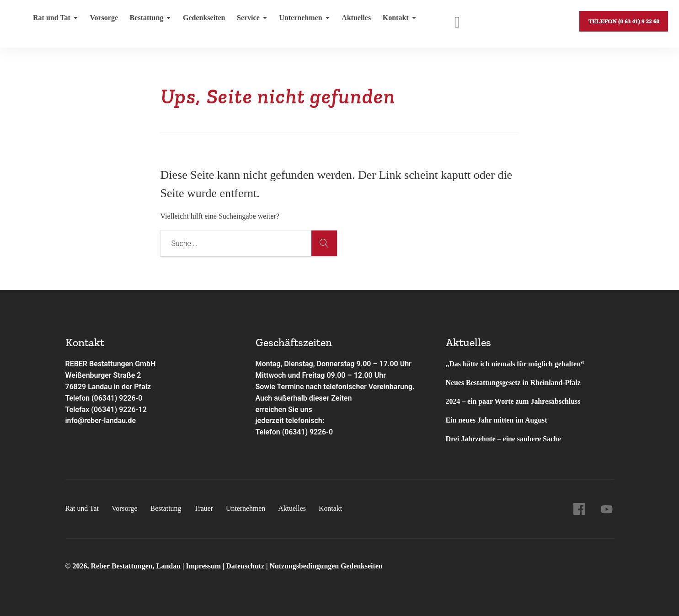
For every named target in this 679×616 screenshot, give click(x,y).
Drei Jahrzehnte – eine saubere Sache (504, 439)
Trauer (204, 508)
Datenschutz (246, 566)
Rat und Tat (56, 20)
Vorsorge (103, 20)
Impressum (205, 566)
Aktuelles (352, 20)
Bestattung (149, 20)
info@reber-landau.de (101, 420)
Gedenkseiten (202, 20)
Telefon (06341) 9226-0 (104, 398)
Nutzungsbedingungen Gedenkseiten (327, 566)
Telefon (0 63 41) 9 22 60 (623, 20)
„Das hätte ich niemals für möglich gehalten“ (516, 364)
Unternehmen (301, 20)
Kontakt (395, 20)
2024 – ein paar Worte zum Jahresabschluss (514, 401)
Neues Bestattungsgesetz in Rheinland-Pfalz (515, 383)
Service (249, 20)
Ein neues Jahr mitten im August (497, 420)
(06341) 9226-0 (308, 432)
